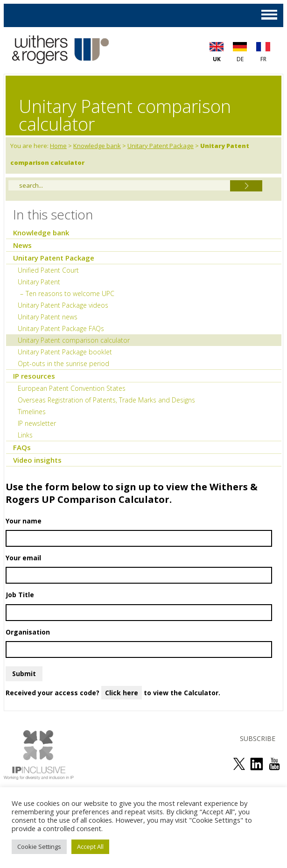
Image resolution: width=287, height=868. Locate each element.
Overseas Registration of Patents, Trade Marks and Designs (106, 400)
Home (58, 146)
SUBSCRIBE (258, 738)
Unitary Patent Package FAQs (61, 328)
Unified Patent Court (48, 270)
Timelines (32, 412)
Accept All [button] (90, 847)
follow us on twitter (239, 764)
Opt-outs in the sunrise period (63, 363)
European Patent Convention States (72, 388)
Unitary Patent (39, 282)
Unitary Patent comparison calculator (74, 340)
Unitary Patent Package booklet (65, 352)
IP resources (34, 376)
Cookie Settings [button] (39, 847)
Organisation (139, 643)
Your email (139, 568)
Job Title (139, 605)
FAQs (22, 447)
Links (25, 435)
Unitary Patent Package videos (63, 305)
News (22, 245)
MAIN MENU (269, 15)
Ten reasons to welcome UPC (70, 293)
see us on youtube (274, 764)
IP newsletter (37, 423)
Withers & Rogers (60, 51)
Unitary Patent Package (161, 146)
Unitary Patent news (48, 317)
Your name (139, 532)
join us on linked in (257, 764)
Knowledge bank (97, 146)
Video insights (37, 460)
